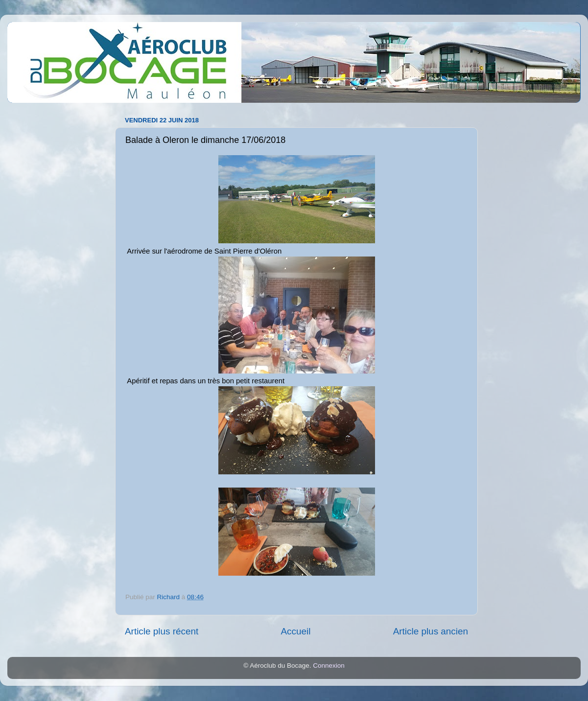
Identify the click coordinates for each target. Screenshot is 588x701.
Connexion (329, 666)
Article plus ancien (431, 631)
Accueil (295, 631)
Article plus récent (162, 631)
